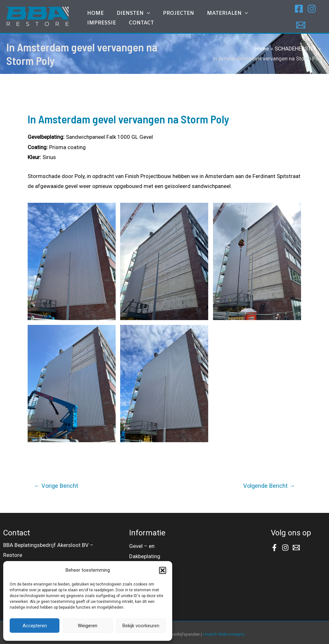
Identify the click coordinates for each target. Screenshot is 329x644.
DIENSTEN (124, 9)
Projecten (162, 9)
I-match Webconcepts (224, 632)
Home (92, 9)
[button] (163, 570)
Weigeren (88, 626)
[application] (137, 9)
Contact (96, 23)
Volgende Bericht (269, 483)
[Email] (296, 20)
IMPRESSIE (246, 9)
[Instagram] (307, 10)
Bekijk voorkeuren (141, 626)
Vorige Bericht (56, 483)
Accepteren (35, 626)
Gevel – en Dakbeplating (145, 548)
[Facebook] (294, 10)
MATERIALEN (205, 9)
